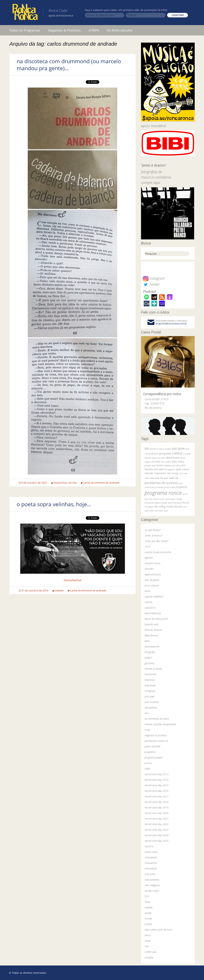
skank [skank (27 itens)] (170, 503)
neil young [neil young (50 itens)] (173, 473)
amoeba (149, 569)
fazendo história (153, 630)
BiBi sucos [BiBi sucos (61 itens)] (150, 449)
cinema (148, 602)
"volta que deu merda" (157, 541)
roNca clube (151, 852)
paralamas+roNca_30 (156, 741)
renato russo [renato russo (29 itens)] (159, 499)
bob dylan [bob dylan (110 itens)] (178, 448)
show (147, 902)
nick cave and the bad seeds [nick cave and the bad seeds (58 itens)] (160, 478)
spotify (148, 913)
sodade (59, 590)
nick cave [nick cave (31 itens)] (183, 473)
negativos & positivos (156, 735)
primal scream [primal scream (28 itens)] (170, 487)
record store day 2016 (156, 791)
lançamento (151, 708)
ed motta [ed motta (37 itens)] (156, 462)
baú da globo (152, 580)
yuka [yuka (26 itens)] (166, 511)
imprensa (150, 680)
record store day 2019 (156, 807)
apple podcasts (153, 574)
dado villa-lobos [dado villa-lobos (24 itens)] (159, 458)
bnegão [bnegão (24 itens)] (168, 449)
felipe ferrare (151, 635)
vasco (148, 935)
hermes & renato (153, 669)
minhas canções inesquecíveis (160, 724)
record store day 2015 (156, 785)
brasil (148, 591)
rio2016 (149, 846)
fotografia (150, 652)
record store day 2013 (156, 774)
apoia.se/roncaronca (61, 15)
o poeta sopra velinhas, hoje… (54, 504)
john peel (149, 696)
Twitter (151, 284)
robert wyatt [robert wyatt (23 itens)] (170, 499)
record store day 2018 (156, 802)
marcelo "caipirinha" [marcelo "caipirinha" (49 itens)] (156, 473)
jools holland (152, 702)
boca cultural (152, 585)
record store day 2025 (156, 841)
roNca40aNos (152, 880)
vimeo (148, 941)
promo (148, 763)
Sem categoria (152, 885)
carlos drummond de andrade (101, 483)
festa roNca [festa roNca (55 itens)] (178, 462)
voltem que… (151, 952)
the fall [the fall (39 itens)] (186, 503)
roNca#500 (151, 863)
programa (150, 752)
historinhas (60, 483)
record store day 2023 (156, 830)
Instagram (154, 278)
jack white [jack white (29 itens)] (176, 465)
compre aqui (151, 183)
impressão (150, 685)
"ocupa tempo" (153, 530)
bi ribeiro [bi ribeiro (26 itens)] (160, 449)
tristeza (148, 924)
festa (147, 641)
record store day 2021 (156, 819)
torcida (73, 483)
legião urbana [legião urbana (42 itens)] (182, 469)
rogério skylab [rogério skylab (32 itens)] (161, 503)
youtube (149, 957)
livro (147, 713)
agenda (149, 558)
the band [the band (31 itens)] (178, 503)
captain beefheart (154, 597)
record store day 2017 (156, 796)
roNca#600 (151, 869)
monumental (72, 580)
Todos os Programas (25, 30)
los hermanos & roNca (157, 719)
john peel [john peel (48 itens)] (159, 469)
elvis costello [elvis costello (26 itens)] (166, 462)
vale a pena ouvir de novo (158, 930)
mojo (147, 730)
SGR (147, 896)
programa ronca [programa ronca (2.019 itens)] (163, 493)
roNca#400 (151, 857)
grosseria (149, 663)
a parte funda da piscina (158, 552)
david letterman (153, 613)
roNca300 (150, 874)
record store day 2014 (156, 780)
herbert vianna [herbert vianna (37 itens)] (164, 465)
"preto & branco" (154, 535)
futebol (148, 658)
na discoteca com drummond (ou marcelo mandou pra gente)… (69, 65)
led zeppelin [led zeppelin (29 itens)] (169, 469)
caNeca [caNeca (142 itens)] (177, 453)
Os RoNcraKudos (120, 30)
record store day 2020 (156, 813)
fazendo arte (151, 624)
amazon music (153, 563)
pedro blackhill (152, 746)
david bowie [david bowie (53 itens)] (173, 458)
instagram (150, 691)
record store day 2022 (156, 824)
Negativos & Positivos (64, 30)
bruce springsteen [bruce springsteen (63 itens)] (161, 453)
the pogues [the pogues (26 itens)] (149, 507)
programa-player (154, 758)
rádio (147, 769)
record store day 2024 (156, 835)
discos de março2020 (156, 619)
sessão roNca (152, 891)
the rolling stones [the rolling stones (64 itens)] (164, 506)
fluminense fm (152, 646)
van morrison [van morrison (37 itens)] (157, 511)
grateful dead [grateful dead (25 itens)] (150, 465)
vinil (147, 946)
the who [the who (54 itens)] (178, 506)
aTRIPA (94, 30)
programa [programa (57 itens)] (182, 487)
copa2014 (150, 608)
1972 (147, 547)
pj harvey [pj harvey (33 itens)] (159, 487)
